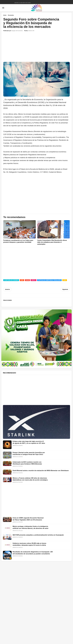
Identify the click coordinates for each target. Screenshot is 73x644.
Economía (11, 15)
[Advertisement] (36, 47)
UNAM (27, 280)
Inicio (5, 15)
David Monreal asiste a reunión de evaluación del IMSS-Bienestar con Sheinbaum (41, 471)
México (34, 280)
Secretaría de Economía (11, 280)
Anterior (7, 289)
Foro (65, 280)
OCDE (22, 280)
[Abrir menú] (3, 8)
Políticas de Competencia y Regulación (49, 280)
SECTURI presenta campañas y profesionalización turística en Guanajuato (38, 535)
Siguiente (65, 289)
